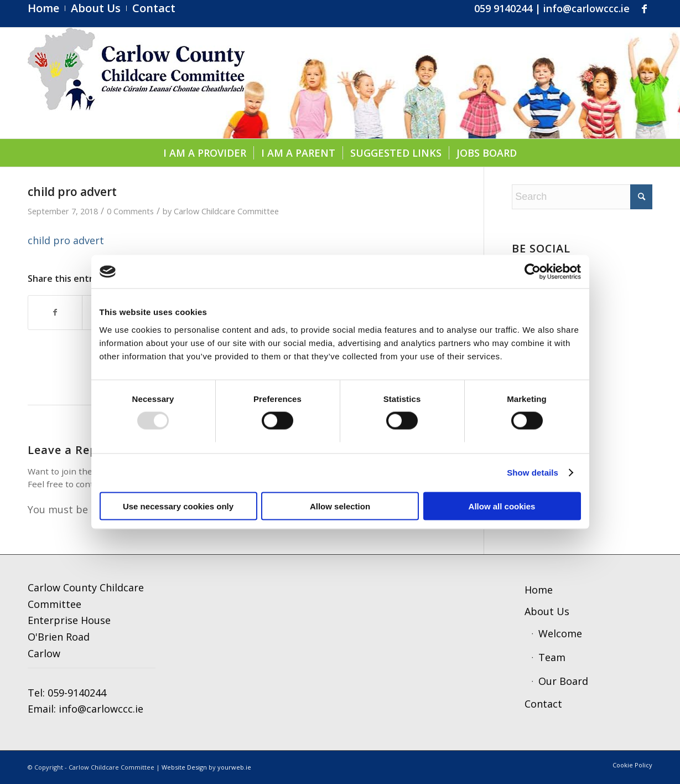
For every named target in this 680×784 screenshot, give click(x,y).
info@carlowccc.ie (586, 8)
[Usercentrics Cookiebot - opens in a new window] (533, 272)
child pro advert (66, 240)
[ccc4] (136, 83)
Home (539, 590)
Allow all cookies (502, 506)
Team (552, 657)
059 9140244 (503, 8)
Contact (543, 704)
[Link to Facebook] (644, 8)
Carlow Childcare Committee (226, 211)
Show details (533, 473)
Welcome (560, 633)
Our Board (563, 681)
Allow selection (340, 506)
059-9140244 (77, 693)
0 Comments (130, 211)
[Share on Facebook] (55, 313)
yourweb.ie (234, 767)
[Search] (582, 197)
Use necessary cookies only (178, 506)
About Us (547, 611)
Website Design (184, 767)
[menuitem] (46, 8)
